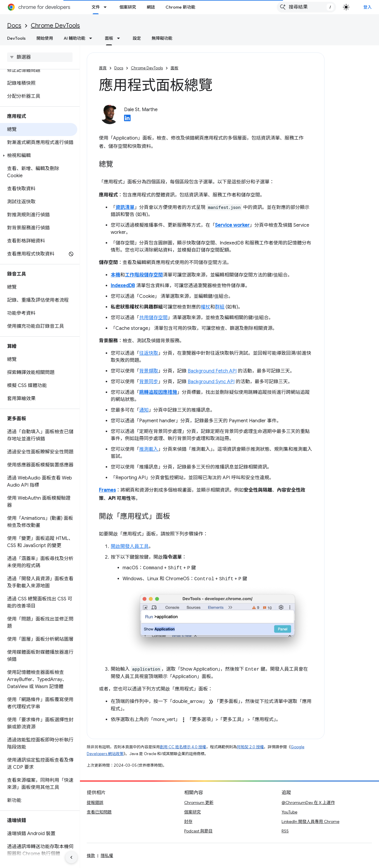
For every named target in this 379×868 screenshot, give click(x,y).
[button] (39, 156)
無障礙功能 (162, 38)
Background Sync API (211, 382)
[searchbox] (40, 57)
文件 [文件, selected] (96, 7)
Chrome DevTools (55, 26)
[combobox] (306, 7)
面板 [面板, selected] (109, 38)
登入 (368, 7)
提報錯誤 (95, 803)
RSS (285, 831)
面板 (174, 68)
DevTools (16, 38)
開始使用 (45, 38)
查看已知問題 (99, 812)
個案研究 (128, 7)
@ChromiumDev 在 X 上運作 (308, 803)
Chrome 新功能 (180, 7)
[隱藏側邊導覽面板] (71, 857)
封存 (188, 821)
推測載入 (149, 449)
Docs (14, 26)
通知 (144, 410)
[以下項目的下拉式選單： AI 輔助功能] (92, 38)
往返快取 (149, 353)
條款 (91, 856)
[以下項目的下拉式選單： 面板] (120, 38)
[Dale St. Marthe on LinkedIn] (127, 120)
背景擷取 (149, 371)
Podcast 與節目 (198, 831)
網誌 (151, 7)
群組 (220, 307)
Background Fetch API (212, 371)
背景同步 (149, 382)
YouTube (289, 812)
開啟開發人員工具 (130, 546)
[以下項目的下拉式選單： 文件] (107, 7)
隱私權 (107, 856)
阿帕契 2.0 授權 (250, 747)
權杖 (205, 307)
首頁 (103, 68)
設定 (137, 38)
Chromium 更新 (199, 803)
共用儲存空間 (153, 318)
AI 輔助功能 (74, 38)
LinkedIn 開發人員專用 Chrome (310, 821)
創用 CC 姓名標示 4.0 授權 (183, 747)
